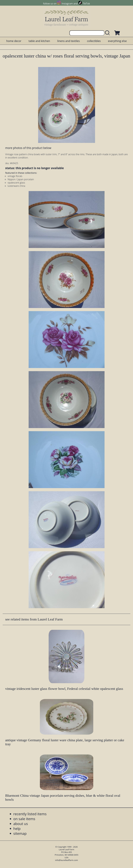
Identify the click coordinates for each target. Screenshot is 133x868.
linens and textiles (68, 41)
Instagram (67, 4)
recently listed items (30, 814)
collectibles (94, 41)
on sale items (24, 819)
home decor (14, 41)
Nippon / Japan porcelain (21, 179)
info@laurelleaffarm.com (67, 860)
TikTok (86, 4)
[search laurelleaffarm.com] (108, 33)
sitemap (20, 833)
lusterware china (16, 186)
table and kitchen (39, 41)
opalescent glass (16, 183)
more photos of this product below (28, 148)
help (17, 828)
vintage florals (15, 176)
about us (21, 824)
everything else (117, 41)
